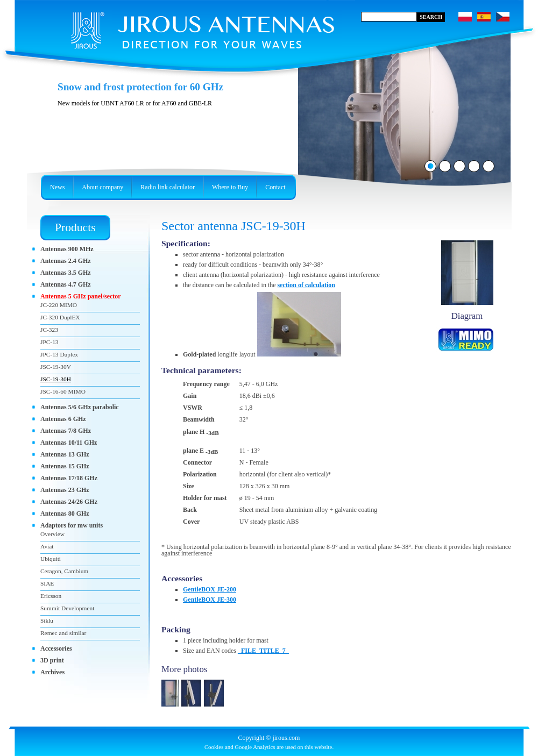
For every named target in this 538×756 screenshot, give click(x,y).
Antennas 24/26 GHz (69, 502)
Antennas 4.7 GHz (66, 284)
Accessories (56, 648)
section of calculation (306, 285)
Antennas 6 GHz (63, 419)
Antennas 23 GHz (65, 490)
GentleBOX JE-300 (210, 600)
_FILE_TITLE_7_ (263, 651)
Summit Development (67, 608)
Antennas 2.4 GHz (66, 261)
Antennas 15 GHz (65, 466)
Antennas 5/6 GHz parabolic (80, 407)
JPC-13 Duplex (59, 354)
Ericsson (51, 596)
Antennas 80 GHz (65, 513)
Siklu (47, 621)
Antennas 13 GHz (65, 454)
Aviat (47, 546)
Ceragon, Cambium (64, 571)
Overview (52, 534)
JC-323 (49, 330)
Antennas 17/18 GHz (69, 478)
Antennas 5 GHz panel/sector (81, 296)
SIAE (47, 583)
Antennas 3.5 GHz (66, 273)
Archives (52, 672)
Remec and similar (63, 633)
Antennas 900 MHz (67, 249)
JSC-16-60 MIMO (63, 391)
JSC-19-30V (56, 367)
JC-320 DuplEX (60, 317)
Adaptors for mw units (72, 525)
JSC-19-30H (56, 379)
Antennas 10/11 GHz (69, 443)
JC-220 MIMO (59, 305)
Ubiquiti (51, 559)
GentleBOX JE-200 (210, 589)
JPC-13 (49, 342)
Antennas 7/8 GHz (66, 431)
